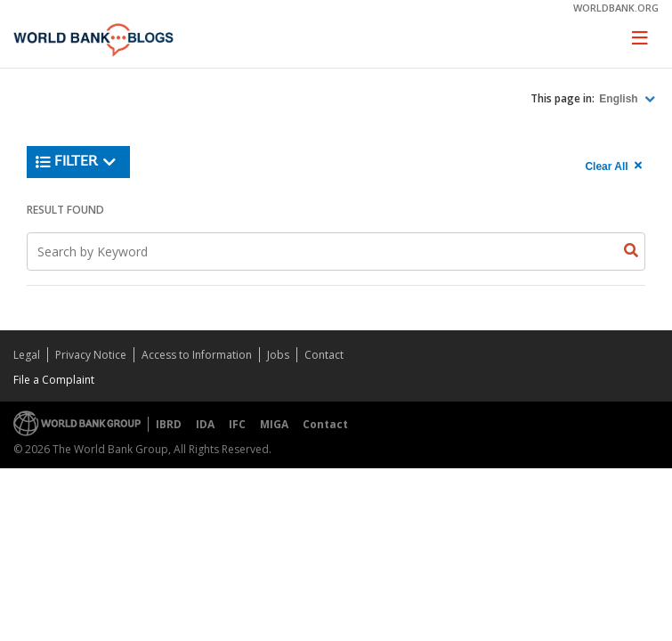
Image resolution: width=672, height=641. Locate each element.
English (620, 99)
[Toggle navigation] (640, 37)
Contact (324, 355)
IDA (205, 424)
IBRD (169, 424)
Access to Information (197, 355)
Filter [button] (76, 162)
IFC (237, 424)
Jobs (278, 355)
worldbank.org (616, 8)
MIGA (274, 424)
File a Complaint (54, 380)
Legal (27, 355)
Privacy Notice (91, 355)
